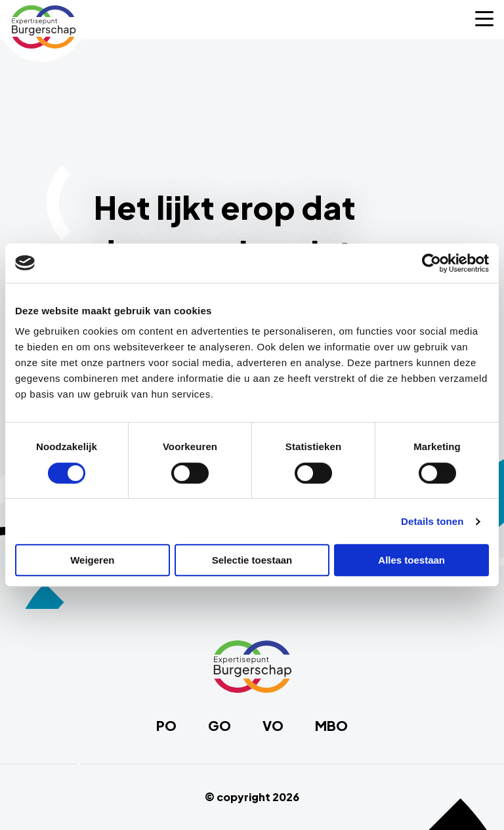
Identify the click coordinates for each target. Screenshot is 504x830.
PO (166, 726)
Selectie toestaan (252, 560)
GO (220, 726)
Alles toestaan (411, 560)
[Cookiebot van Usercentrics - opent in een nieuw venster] (431, 263)
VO (273, 726)
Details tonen (432, 521)
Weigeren (92, 560)
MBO (331, 726)
